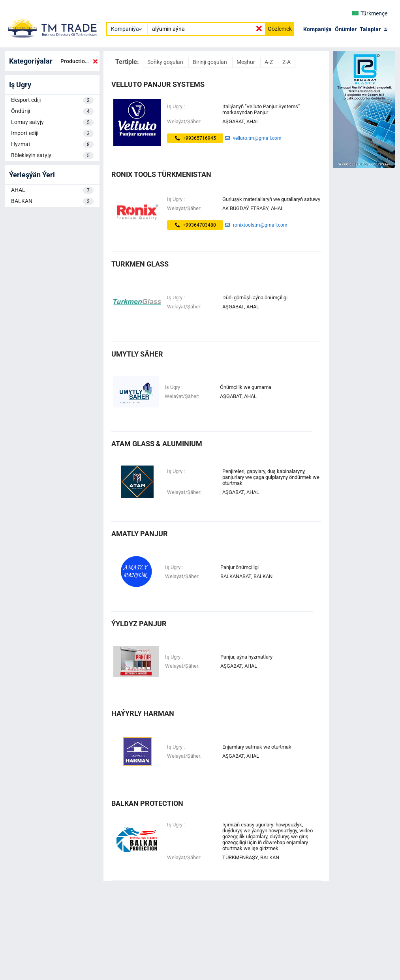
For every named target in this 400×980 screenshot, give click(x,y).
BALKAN (52, 201)
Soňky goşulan (166, 62)
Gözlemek (280, 29)
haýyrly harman (143, 713)
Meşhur (246, 62)
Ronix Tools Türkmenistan (161, 174)
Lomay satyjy (52, 122)
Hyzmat (52, 145)
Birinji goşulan (210, 62)
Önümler (346, 29)
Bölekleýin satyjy (52, 156)
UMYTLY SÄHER (137, 354)
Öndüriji (52, 111)
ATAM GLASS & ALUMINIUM (157, 444)
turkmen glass (140, 264)
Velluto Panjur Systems (158, 84)
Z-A (286, 62)
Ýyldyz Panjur (139, 624)
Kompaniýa (317, 29)
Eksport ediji (52, 100)
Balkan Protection (147, 803)
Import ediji (52, 133)
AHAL (52, 190)
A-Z (269, 62)
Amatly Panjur (140, 534)
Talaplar (370, 29)
